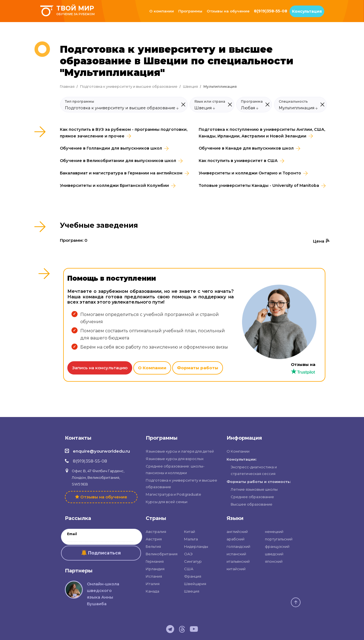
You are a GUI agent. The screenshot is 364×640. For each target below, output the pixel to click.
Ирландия (155, 569)
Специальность (293, 102)
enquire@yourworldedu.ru (101, 451)
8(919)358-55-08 (271, 11)
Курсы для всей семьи (167, 502)
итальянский (238, 561)
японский (274, 561)
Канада (152, 591)
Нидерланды (196, 546)
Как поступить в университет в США (238, 161)
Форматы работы (198, 368)
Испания (154, 576)
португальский (279, 539)
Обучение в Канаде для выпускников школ (246, 148)
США (189, 569)
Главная (67, 87)
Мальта (191, 539)
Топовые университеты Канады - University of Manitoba (259, 185)
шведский (274, 554)
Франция (193, 576)
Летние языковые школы (254, 489)
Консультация (307, 11)
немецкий (274, 532)
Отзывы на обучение (228, 11)
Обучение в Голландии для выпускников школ (111, 148)
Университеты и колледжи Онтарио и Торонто (250, 173)
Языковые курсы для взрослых (175, 459)
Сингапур (193, 561)
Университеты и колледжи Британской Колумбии (114, 185)
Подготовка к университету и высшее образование (129, 87)
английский (237, 532)
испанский (236, 554)
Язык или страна (210, 102)
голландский (238, 546)
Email (72, 534)
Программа (252, 102)
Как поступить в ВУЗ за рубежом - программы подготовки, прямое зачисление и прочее (124, 133)
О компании (162, 11)
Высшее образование (252, 504)
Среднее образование (252, 497)
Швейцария (195, 584)
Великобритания (162, 554)
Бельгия (153, 546)
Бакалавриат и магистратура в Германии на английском (121, 173)
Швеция (190, 87)
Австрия (154, 539)
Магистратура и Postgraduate (173, 494)
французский (277, 546)
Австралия (156, 532)
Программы (190, 11)
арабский (236, 539)
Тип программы (79, 102)
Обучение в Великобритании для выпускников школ (118, 161)
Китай (190, 532)
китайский (236, 569)
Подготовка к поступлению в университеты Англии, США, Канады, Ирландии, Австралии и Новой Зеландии (262, 133)
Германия (155, 561)
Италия (153, 584)
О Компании (152, 368)
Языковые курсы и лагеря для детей (180, 451)
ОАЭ (188, 554)
